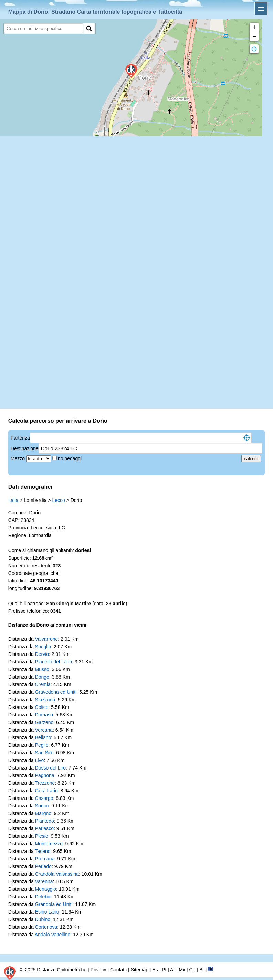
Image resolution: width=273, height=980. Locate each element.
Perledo (43, 866)
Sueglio (43, 647)
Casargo (44, 798)
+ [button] (254, 27)
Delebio (43, 897)
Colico (42, 707)
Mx (182, 970)
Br (202, 970)
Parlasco (44, 828)
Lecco (58, 500)
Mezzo (18, 458)
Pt (164, 970)
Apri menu (261, 9)
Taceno (43, 851)
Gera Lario (46, 791)
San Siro (44, 753)
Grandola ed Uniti (54, 904)
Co (192, 970)
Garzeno (44, 722)
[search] (44, 28)
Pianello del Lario (54, 662)
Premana (45, 859)
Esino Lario (47, 912)
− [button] (254, 37)
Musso (42, 669)
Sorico (42, 806)
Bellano (43, 737)
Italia (13, 500)
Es (155, 970)
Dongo (42, 677)
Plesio (42, 836)
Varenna (44, 881)
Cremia (43, 684)
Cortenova (46, 927)
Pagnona (45, 775)
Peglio (42, 745)
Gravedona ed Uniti (56, 692)
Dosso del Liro (51, 768)
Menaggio (46, 889)
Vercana (44, 730)
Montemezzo (49, 844)
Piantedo (45, 821)
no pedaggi (70, 458)
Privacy (98, 970)
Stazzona (45, 700)
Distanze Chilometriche (62, 970)
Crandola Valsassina (57, 874)
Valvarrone (47, 639)
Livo (40, 760)
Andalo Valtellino (52, 935)
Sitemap (140, 970)
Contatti (118, 970)
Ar (172, 970)
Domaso (44, 715)
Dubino (43, 919)
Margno (43, 813)
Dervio (42, 654)
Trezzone (45, 783)
